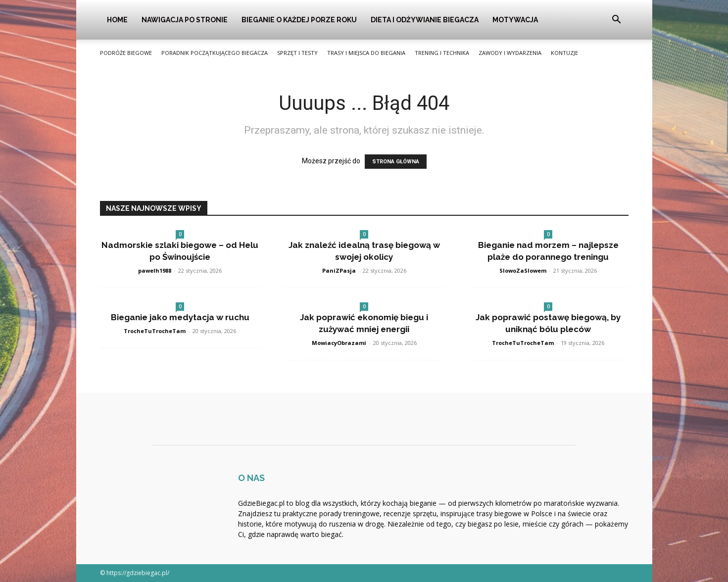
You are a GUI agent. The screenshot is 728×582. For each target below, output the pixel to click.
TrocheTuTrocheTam (155, 331)
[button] (617, 21)
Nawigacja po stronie (185, 20)
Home (117, 20)
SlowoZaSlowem (523, 270)
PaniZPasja (339, 270)
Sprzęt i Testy (297, 53)
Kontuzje (564, 53)
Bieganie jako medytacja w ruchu (180, 317)
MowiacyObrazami (339, 343)
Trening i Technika (442, 53)
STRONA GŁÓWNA (396, 162)
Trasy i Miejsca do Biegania (366, 53)
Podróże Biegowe (126, 53)
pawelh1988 (155, 270)
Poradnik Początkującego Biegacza (215, 53)
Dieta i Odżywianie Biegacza (425, 20)
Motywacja (515, 20)
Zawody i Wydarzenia (510, 53)
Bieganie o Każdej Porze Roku (299, 20)
